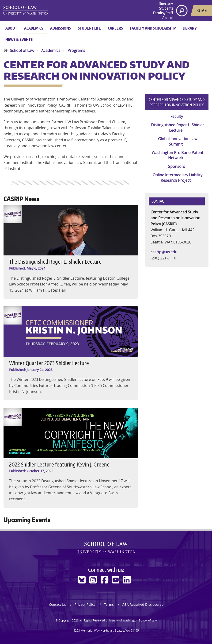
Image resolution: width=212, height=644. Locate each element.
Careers (115, 28)
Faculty (177, 116)
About (11, 28)
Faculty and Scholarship (153, 28)
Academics (34, 28)
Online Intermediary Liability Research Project (178, 177)
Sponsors (177, 166)
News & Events (19, 39)
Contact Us (57, 604)
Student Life (89, 28)
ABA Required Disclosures (143, 604)
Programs (76, 50)
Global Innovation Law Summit (178, 141)
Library (190, 28)
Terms (109, 604)
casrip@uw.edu (164, 252)
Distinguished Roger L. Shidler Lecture (178, 127)
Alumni (168, 18)
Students (166, 8)
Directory (166, 4)
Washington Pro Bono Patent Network (178, 155)
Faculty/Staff (163, 13)
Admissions (61, 28)
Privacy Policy (85, 604)
